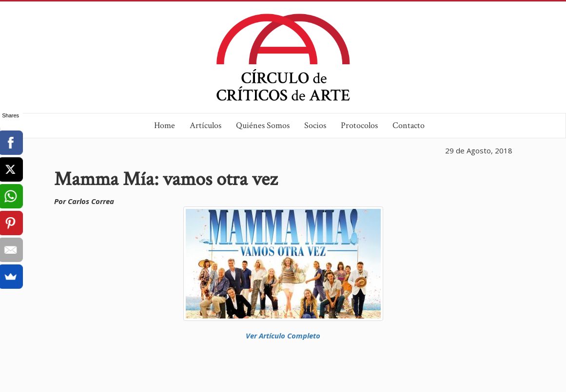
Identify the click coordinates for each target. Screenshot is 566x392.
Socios (315, 125)
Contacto (409, 125)
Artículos (205, 125)
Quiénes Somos (263, 125)
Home (165, 125)
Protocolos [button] (359, 125)
